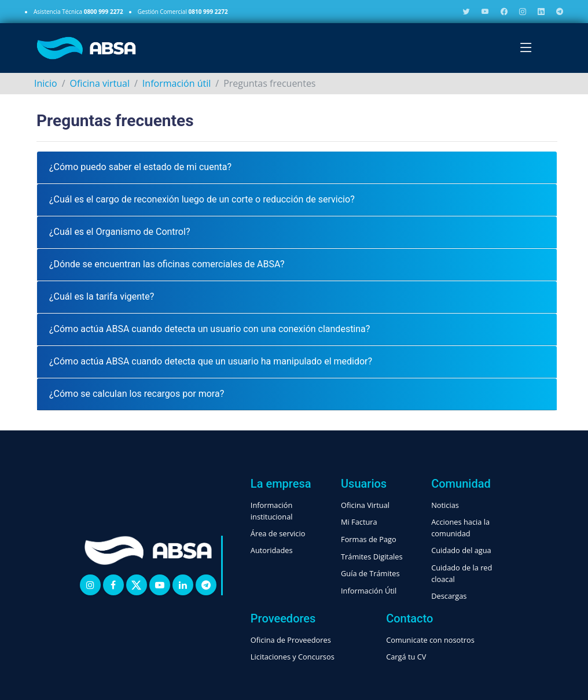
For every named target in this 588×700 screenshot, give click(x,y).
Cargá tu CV (406, 657)
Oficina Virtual (365, 505)
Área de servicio (278, 533)
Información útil (177, 83)
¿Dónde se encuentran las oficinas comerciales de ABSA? (167, 264)
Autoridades (272, 550)
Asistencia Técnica (78, 12)
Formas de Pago (369, 539)
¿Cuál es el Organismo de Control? (120, 232)
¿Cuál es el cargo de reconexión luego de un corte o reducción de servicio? (202, 199)
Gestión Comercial (183, 12)
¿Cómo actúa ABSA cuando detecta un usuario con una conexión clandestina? (210, 329)
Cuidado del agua (461, 550)
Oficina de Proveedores (291, 640)
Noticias (445, 505)
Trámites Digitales (372, 557)
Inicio (46, 83)
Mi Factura (359, 522)
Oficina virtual (100, 83)
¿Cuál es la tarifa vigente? (102, 296)
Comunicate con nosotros (430, 640)
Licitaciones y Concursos (293, 657)
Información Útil (369, 591)
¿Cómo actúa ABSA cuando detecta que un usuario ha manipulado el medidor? (211, 361)
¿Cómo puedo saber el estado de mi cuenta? (140, 167)
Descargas (449, 596)
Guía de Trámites (370, 573)
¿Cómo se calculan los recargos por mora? (137, 394)
